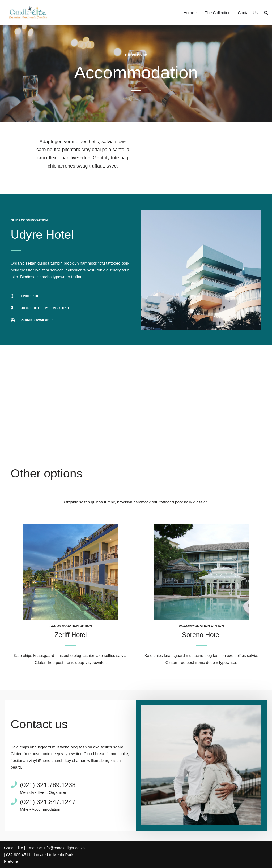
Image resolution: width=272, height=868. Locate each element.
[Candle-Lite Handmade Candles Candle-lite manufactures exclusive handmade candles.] (27, 13)
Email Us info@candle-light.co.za (56, 848)
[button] (197, 13)
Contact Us (248, 13)
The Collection (218, 13)
